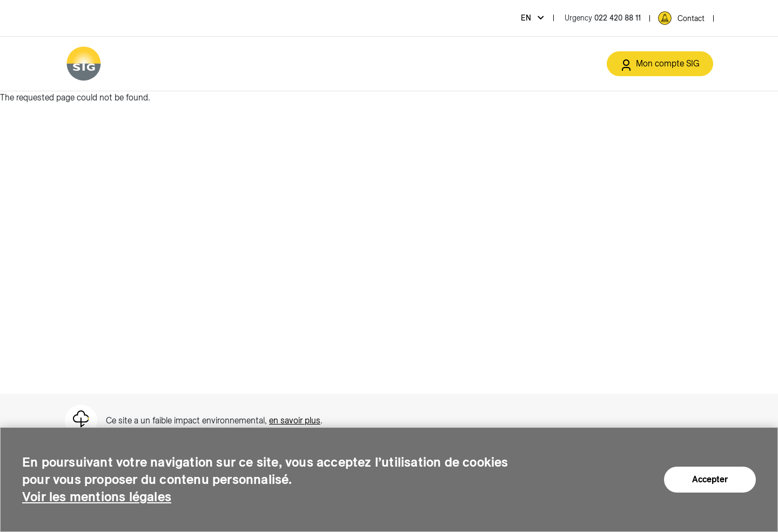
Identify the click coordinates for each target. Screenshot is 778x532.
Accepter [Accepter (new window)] (710, 479)
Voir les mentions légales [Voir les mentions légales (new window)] (97, 497)
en (527, 18)
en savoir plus (295, 420)
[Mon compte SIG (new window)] (660, 64)
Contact (691, 18)
